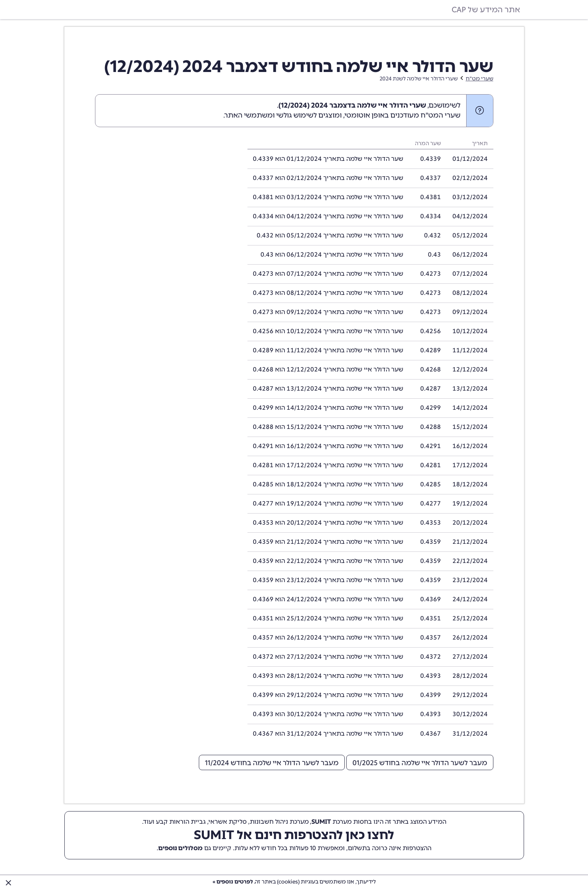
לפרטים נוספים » (233, 882)
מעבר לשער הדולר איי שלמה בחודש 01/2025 (420, 763)
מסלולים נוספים (180, 848)
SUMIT (321, 822)
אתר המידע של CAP (486, 10)
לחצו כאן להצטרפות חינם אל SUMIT (294, 835)
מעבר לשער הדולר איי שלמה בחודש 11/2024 (272, 763)
